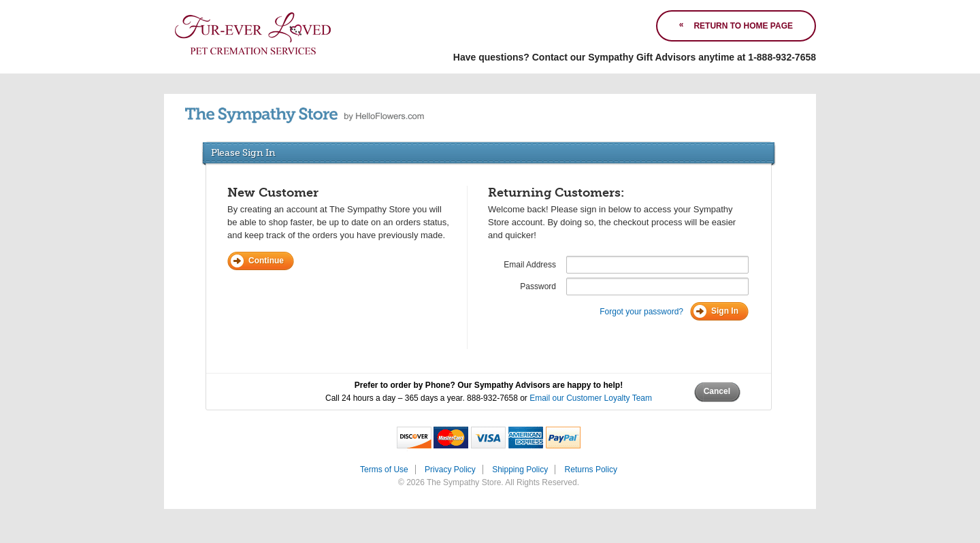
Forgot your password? (641, 312)
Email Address (530, 265)
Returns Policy (591, 470)
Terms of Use (384, 470)
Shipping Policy (520, 470)
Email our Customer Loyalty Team (591, 398)
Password (538, 286)
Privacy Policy (450, 470)
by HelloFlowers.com (305, 115)
